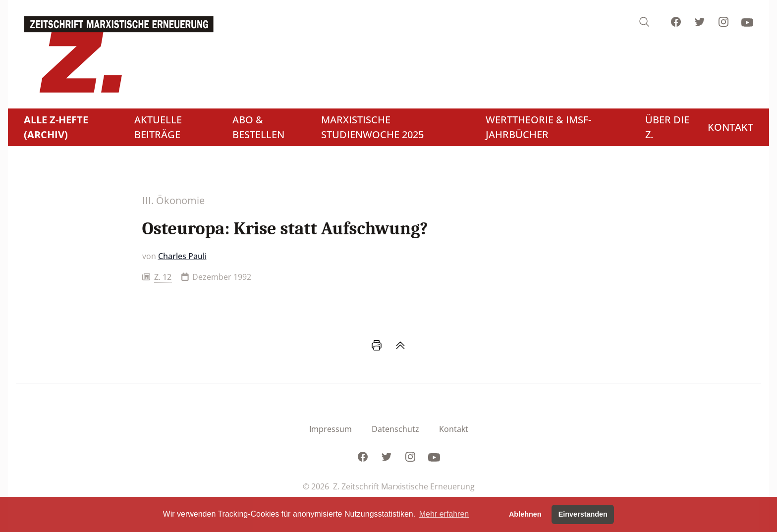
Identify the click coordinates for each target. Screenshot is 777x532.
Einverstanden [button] (583, 514)
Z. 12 (163, 277)
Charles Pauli (182, 256)
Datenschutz (395, 429)
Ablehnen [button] (525, 514)
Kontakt (454, 429)
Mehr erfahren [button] (444, 514)
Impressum (331, 429)
